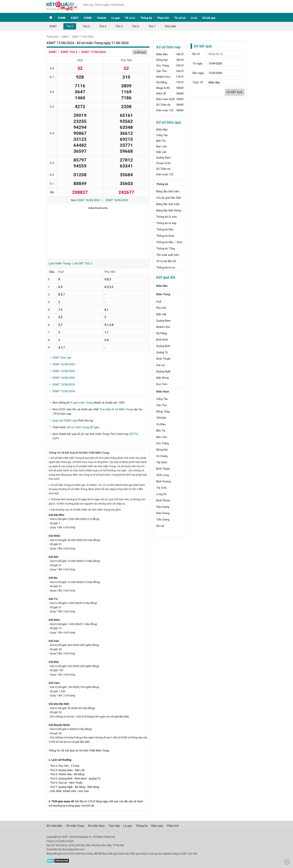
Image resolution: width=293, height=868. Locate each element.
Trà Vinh (161, 488)
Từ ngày (197, 63)
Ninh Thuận (163, 359)
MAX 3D (161, 94)
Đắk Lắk (161, 152)
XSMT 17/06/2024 (83, 37)
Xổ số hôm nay (168, 47)
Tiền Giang (163, 520)
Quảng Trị (162, 352)
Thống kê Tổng (166, 249)
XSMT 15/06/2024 (64, 371)
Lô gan (116, 18)
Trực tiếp (114, 826)
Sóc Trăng (162, 66)
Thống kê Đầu (165, 230)
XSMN (88, 18)
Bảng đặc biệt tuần (168, 204)
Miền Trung (163, 294)
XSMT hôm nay (62, 358)
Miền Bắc (162, 54)
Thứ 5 (119, 26)
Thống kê (146, 18)
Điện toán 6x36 (165, 99)
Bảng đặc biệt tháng (169, 210)
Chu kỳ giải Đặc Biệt (169, 198)
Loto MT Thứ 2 (82, 263)
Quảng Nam (164, 158)
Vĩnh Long (162, 475)
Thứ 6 (135, 26)
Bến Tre (161, 141)
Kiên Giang (163, 513)
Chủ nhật (170, 26)
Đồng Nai (162, 60)
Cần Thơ (161, 71)
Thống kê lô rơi (166, 268)
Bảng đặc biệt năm (168, 191)
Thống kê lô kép (166, 223)
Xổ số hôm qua (169, 122)
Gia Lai (161, 365)
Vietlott (102, 18)
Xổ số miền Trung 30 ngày (83, 427)
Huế (80, 60)
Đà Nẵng (162, 82)
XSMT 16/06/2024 (88, 200)
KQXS (62, 409)
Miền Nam (163, 392)
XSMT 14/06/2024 (64, 378)
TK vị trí (130, 18)
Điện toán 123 (165, 110)
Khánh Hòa (163, 77)
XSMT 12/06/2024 (64, 391)
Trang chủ (52, 37)
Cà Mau (161, 424)
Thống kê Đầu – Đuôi (169, 242)
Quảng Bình (163, 346)
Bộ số (196, 54)
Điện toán (157, 826)
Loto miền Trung (59, 263)
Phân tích (163, 18)
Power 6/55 (163, 163)
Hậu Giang (163, 507)
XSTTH (134, 434)
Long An (161, 494)
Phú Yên (126, 60)
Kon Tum (162, 384)
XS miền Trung (75, 826)
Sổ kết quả (209, 18)
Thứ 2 (70, 26)
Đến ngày (198, 73)
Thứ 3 (86, 26)
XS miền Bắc (54, 826)
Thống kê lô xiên (166, 217)
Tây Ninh (162, 462)
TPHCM (161, 418)
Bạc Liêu (162, 146)
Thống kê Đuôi (165, 236)
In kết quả (140, 52)
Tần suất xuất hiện (168, 255)
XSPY (56, 438)
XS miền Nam (96, 826)
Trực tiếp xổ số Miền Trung (116, 409)
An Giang (162, 456)
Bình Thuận (163, 469)
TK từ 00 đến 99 (166, 261)
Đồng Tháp (163, 412)
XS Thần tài (163, 105)
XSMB (62, 18)
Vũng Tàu (162, 135)
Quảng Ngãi (163, 371)
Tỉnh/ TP (198, 83)
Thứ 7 (152, 26)
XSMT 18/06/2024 (117, 200)
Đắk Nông (162, 378)
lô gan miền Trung (81, 403)
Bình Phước (163, 500)
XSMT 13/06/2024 (64, 385)
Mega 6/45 (163, 88)
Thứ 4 (103, 26)
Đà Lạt (160, 526)
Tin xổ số (180, 18)
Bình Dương (163, 481)
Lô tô (194, 18)
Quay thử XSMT (62, 421)
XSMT (75, 18)
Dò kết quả (235, 92)
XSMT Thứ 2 (69, 52)
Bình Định (162, 340)
